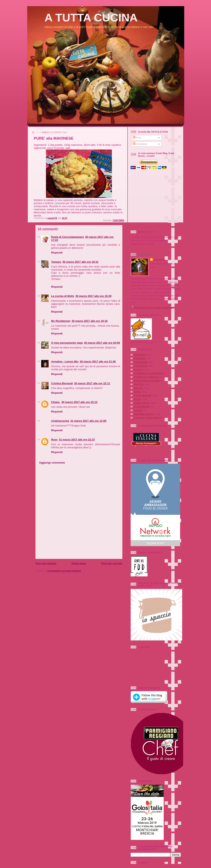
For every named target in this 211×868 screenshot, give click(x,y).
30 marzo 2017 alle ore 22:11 (92, 383)
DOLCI (138, 370)
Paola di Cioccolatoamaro (67, 237)
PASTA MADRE (143, 395)
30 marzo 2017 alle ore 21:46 (98, 362)
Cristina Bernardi (62, 383)
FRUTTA (139, 384)
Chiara (56, 402)
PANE (137, 392)
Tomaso (56, 262)
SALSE (138, 410)
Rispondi (57, 253)
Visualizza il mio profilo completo (153, 308)
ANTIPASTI (140, 355)
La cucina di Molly (63, 296)
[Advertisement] (162, 200)
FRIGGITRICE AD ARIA (147, 381)
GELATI (138, 388)
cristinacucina (60, 421)
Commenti (140, 144)
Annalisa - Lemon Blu (65, 362)
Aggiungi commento (52, 463)
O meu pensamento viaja (67, 343)
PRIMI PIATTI (142, 403)
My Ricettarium (61, 321)
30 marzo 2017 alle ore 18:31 (80, 262)
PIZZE (138, 399)
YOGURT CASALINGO (147, 418)
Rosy (54, 440)
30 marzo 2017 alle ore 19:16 (90, 321)
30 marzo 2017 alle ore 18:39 (93, 296)
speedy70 (159, 259)
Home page (79, 563)
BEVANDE (140, 358)
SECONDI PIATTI (144, 414)
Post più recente (46, 563)
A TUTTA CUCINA (91, 18)
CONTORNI (118, 220)
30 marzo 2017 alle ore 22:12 (79, 402)
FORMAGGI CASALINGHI (149, 373)
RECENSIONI (142, 407)
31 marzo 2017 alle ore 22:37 (77, 440)
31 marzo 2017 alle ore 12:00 (88, 421)
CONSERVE (141, 362)
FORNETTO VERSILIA (147, 377)
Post (137, 137)
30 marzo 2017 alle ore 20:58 (102, 343)
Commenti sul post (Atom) (64, 571)
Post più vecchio (112, 563)
